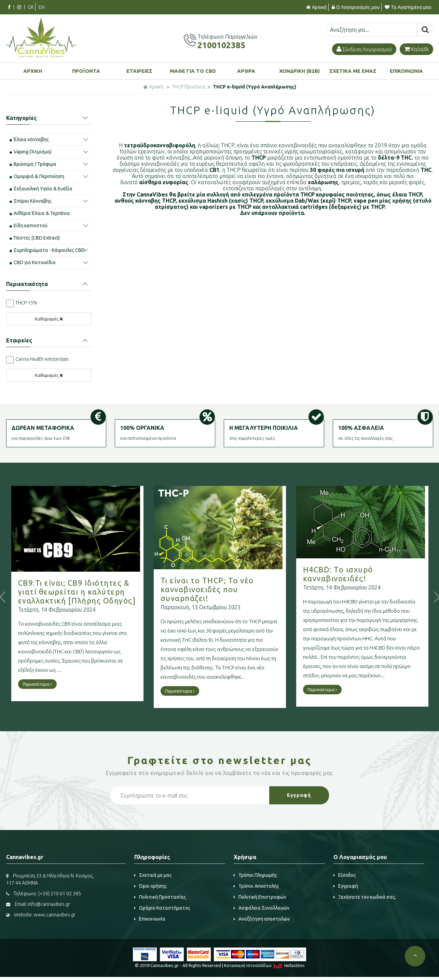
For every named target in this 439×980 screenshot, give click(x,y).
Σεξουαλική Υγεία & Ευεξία (41, 189)
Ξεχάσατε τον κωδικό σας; (365, 897)
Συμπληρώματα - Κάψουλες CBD (47, 250)
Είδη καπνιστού (29, 226)
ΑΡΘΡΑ (246, 71)
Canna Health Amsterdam (42, 359)
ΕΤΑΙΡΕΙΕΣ (139, 71)
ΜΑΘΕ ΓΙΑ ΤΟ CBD (193, 71)
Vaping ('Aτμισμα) (31, 152)
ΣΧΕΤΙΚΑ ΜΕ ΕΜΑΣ (353, 71)
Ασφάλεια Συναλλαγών (262, 908)
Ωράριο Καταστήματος (162, 908)
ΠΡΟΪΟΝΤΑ (86, 71)
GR (31, 7)
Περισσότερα (59, 684)
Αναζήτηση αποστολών (262, 919)
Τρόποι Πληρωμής (255, 875)
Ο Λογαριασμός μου (356, 7)
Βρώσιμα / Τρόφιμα (33, 164)
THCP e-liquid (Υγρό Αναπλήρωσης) (255, 87)
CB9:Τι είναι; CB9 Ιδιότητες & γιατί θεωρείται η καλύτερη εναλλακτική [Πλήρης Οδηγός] (98, 592)
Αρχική (316, 7)
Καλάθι (416, 49)
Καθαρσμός (49, 319)
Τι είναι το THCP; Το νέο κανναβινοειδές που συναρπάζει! (228, 589)
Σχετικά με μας (153, 875)
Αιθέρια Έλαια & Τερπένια (40, 213)
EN (42, 7)
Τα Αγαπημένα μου (408, 7)
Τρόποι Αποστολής (256, 886)
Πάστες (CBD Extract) (35, 238)
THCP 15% (26, 303)
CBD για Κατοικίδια (33, 262)
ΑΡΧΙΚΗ (33, 71)
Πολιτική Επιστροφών (260, 897)
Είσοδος (345, 875)
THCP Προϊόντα (189, 87)
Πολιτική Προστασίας (160, 897)
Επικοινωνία (150, 919)
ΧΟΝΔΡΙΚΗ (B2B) (299, 71)
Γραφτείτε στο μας (220, 760)
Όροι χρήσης (150, 886)
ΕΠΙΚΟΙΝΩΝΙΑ (406, 71)
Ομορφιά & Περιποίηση (37, 176)
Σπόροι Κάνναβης (31, 201)
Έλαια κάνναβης (29, 139)
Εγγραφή (346, 886)
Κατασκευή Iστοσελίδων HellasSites (264, 965)
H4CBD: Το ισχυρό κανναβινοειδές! (359, 574)
